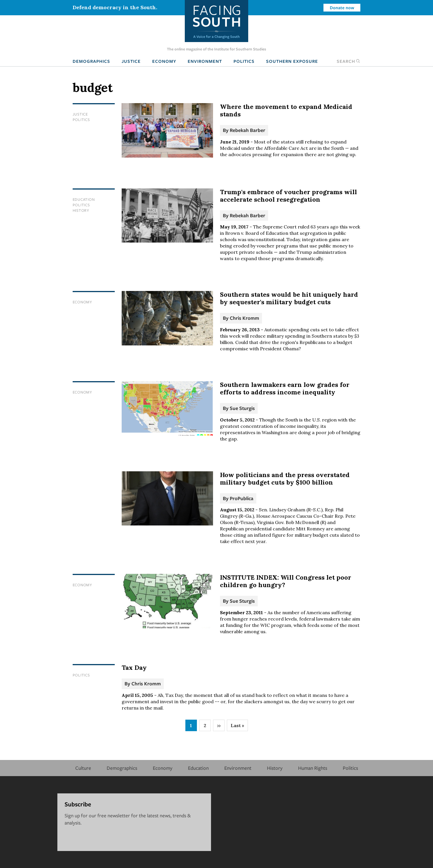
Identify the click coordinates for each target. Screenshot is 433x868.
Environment (205, 61)
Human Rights (313, 768)
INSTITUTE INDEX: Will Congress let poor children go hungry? (286, 581)
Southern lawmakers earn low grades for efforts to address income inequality (285, 388)
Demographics (91, 61)
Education (84, 199)
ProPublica (242, 498)
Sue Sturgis (242, 408)
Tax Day (134, 667)
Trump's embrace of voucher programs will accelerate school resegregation (288, 196)
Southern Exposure (292, 61)
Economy (164, 61)
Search (349, 61)
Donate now (342, 7)
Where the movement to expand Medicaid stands (286, 110)
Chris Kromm (244, 318)
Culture (83, 768)
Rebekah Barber (247, 130)
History (81, 210)
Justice (131, 61)
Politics (244, 61)
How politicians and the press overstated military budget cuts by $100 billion (285, 479)
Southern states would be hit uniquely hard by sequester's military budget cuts (289, 298)
